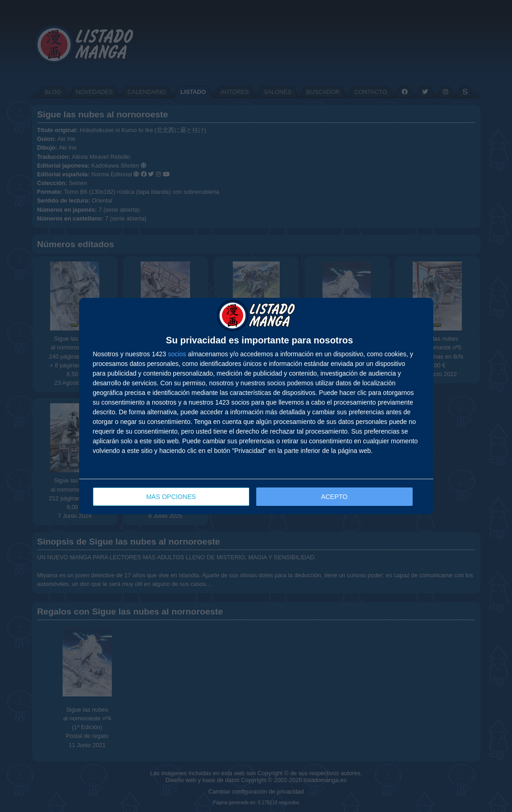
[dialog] (256, 406)
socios (177, 354)
